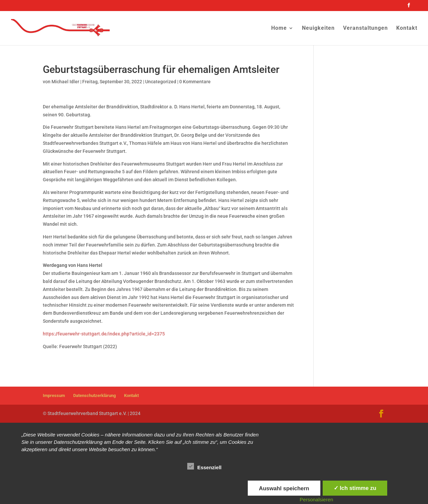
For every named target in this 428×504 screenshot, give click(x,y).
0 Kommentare (195, 82)
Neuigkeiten (318, 28)
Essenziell (204, 467)
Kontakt (407, 28)
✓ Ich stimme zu (355, 488)
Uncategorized (161, 82)
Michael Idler (65, 82)
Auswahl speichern (284, 488)
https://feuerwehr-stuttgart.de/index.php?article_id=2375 (104, 334)
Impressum (54, 395)
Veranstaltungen (365, 28)
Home (279, 28)
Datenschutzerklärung (94, 395)
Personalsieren (316, 499)
